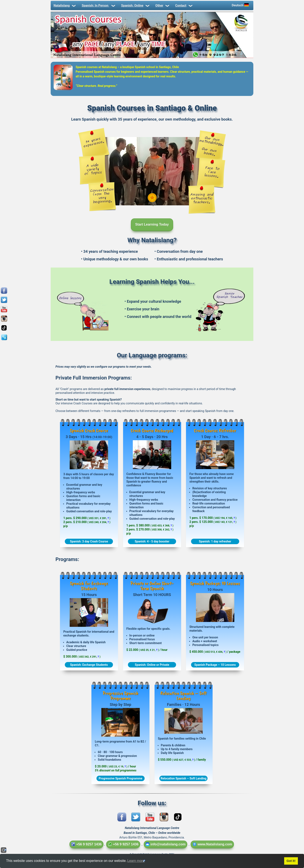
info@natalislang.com (166, 844)
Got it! (291, 861)
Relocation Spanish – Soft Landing (184, 778)
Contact (183, 5)
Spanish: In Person (98, 5)
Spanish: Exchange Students (89, 665)
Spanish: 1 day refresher (215, 541)
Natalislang (64, 5)
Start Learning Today (152, 224)
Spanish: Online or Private (152, 665)
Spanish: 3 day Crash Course (89, 541)
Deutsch (241, 5)
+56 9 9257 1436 (86, 844)
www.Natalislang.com (212, 844)
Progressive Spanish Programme (120, 778)
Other (162, 5)
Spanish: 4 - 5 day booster (152, 541)
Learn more (136, 861)
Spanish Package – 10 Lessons (215, 665)
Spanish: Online (135, 5)
